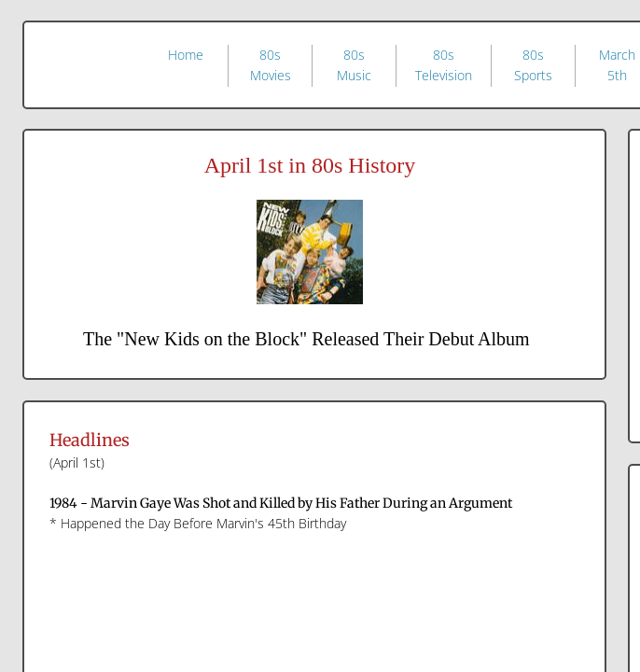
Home (186, 55)
